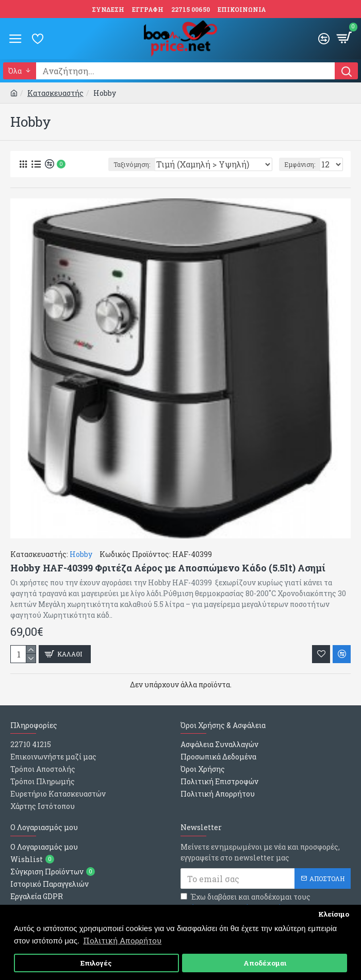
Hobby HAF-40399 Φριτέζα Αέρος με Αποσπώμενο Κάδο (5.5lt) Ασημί (168, 568)
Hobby (81, 554)
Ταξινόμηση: (132, 164)
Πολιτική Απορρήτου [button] (122, 940)
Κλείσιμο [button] (334, 914)
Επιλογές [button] (96, 963)
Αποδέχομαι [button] (265, 963)
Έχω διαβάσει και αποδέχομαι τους (245, 902)
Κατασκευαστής (55, 93)
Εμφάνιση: (300, 164)
